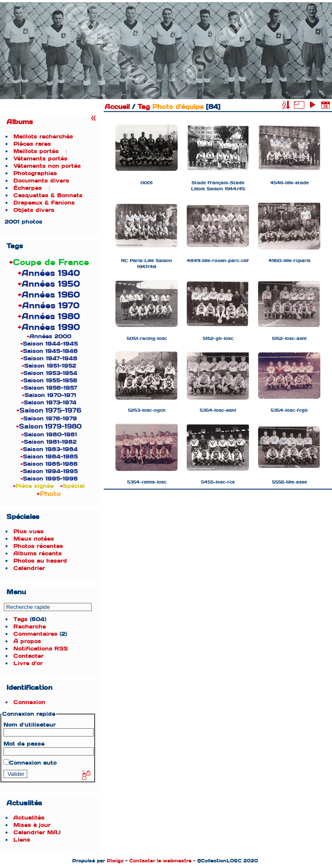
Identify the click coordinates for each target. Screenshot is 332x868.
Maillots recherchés (43, 136)
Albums (20, 122)
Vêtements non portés (47, 166)
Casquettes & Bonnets (48, 195)
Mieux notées (34, 539)
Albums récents (38, 553)
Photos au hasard (40, 561)
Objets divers (34, 210)
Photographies (35, 173)
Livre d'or (28, 663)
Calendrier (29, 568)
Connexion (29, 702)
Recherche (30, 626)
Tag (144, 107)
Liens (22, 840)
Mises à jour (32, 825)
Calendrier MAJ (37, 832)
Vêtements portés (40, 159)
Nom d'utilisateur (30, 725)
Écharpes (28, 188)
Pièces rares (32, 144)
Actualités (29, 818)
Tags (21, 619)
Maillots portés (36, 151)
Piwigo (115, 861)
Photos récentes (38, 546)
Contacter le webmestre (160, 861)
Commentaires (35, 634)
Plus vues (29, 531)
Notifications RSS (41, 649)
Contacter (29, 656)
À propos (27, 641)
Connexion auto (30, 763)
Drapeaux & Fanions (44, 203)
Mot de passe (24, 744)
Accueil (117, 107)
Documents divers (41, 181)
